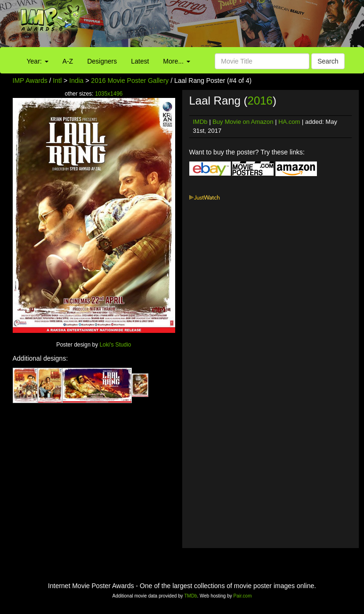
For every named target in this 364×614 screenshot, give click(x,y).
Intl (57, 81)
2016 (260, 101)
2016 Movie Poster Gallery (130, 81)
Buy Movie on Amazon (243, 122)
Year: (38, 61)
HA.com (289, 122)
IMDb (200, 122)
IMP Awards (30, 81)
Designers (102, 61)
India (76, 81)
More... (176, 61)
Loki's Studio (115, 345)
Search (328, 61)
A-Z (68, 61)
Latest (140, 61)
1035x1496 (109, 94)
